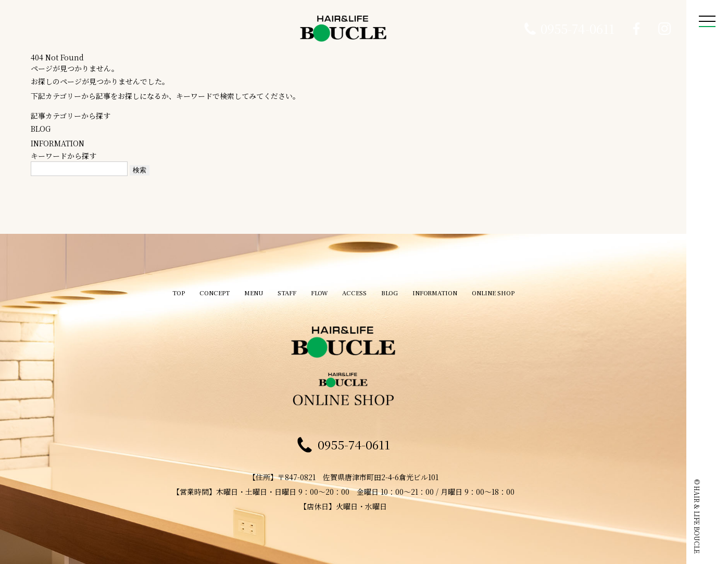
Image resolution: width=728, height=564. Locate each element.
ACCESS (354, 288)
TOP (165, 288)
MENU (246, 288)
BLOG (41, 129)
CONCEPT (204, 288)
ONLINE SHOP (504, 288)
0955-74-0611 (578, 29)
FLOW (317, 288)
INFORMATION (58, 143)
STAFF (282, 288)
